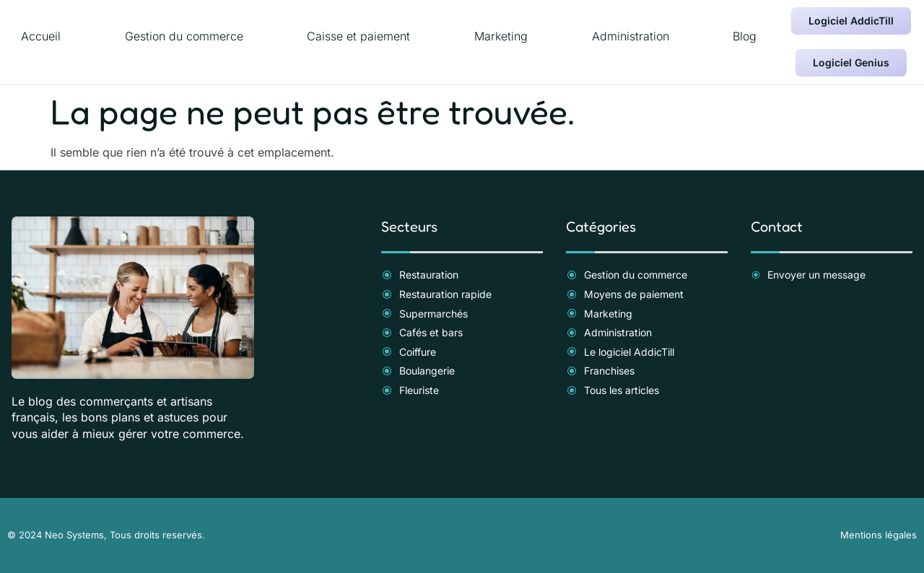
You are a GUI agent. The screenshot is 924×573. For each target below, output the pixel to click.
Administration (631, 36)
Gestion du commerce (184, 36)
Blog (745, 36)
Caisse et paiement (358, 36)
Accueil (41, 36)
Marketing (501, 36)
